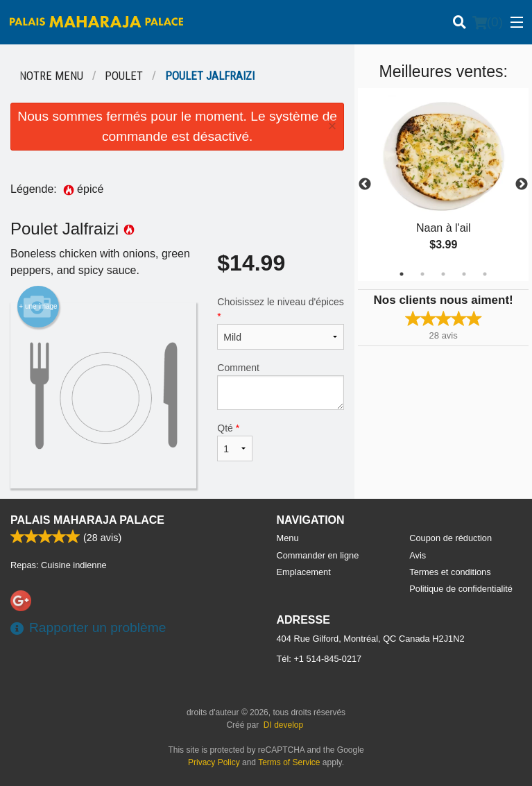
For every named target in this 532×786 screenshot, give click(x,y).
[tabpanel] (443, 185)
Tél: (319, 659)
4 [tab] (464, 274)
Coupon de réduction (451, 538)
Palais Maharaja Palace (87, 520)
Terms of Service (289, 762)
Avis (418, 555)
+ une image (38, 307)
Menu (288, 538)
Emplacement (304, 572)
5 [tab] (485, 274)
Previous (365, 185)
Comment (281, 386)
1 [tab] (402, 274)
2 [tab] (422, 274)
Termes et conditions (450, 572)
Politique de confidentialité (461, 589)
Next (522, 185)
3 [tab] (443, 274)
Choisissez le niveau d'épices (281, 323)
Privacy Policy (214, 762)
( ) (488, 22)
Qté (234, 442)
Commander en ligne (318, 555)
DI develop (283, 725)
